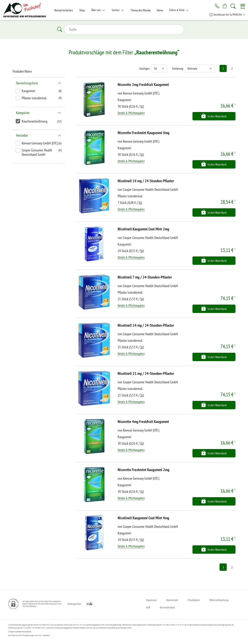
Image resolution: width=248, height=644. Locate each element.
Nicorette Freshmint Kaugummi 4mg (144, 133)
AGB (148, 607)
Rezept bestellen (64, 10)
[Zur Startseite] (26, 10)
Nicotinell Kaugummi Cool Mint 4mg (143, 518)
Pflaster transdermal (34, 98)
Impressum (151, 600)
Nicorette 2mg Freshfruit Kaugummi (143, 85)
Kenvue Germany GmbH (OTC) (40, 143)
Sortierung (178, 68)
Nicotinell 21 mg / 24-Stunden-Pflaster (146, 373)
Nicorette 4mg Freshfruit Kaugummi (143, 422)
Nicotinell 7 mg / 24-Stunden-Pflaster (145, 277)
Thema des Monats (141, 10)
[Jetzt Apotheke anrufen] (216, 6)
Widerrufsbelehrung (219, 600)
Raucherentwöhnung (35, 121)
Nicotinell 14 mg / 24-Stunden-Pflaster (146, 181)
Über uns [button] (96, 10)
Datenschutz (172, 600)
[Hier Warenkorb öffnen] (224, 6)
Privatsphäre (194, 600)
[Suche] (233, 6)
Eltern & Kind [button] (177, 10)
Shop (82, 10)
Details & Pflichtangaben (131, 113)
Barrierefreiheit (167, 607)
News (160, 10)
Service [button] (116, 10)
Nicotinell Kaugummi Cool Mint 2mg (143, 229)
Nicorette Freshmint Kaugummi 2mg (144, 470)
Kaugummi (28, 91)
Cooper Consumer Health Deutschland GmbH (37, 152)
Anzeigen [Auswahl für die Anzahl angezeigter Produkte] (145, 68)
